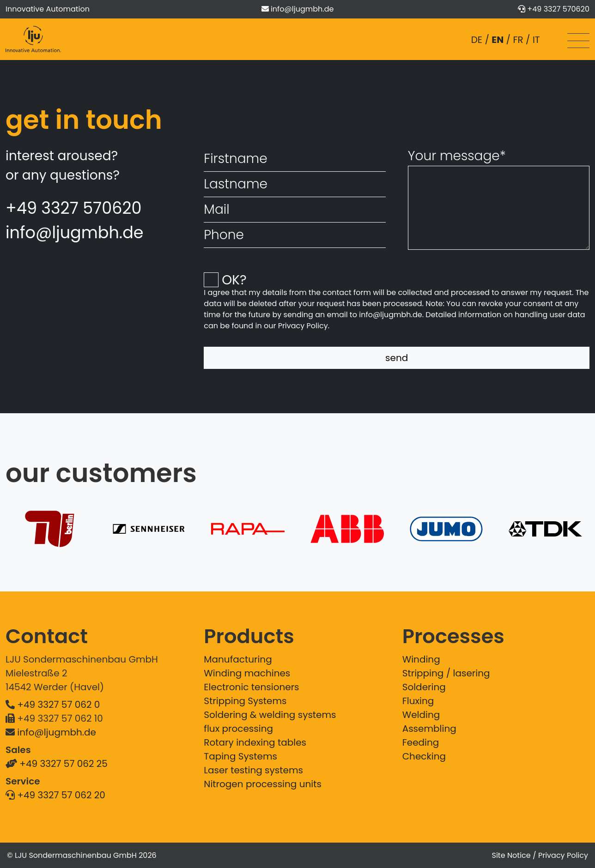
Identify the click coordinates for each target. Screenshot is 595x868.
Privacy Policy (303, 326)
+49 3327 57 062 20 (61, 795)
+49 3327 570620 (558, 9)
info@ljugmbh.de (302, 9)
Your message (457, 156)
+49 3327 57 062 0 (58, 705)
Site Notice (511, 855)
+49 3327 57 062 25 (63, 764)
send (397, 358)
